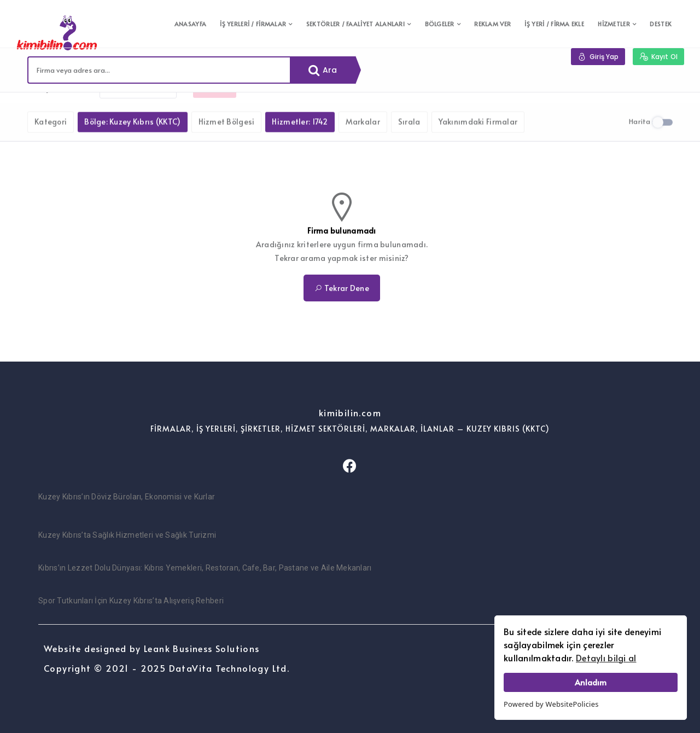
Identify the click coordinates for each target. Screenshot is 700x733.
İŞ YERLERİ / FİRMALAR (253, 24)
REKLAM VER (492, 24)
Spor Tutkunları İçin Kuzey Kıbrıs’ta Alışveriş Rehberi (131, 601)
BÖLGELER (440, 24)
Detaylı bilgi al (606, 658)
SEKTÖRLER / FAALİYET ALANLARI (355, 24)
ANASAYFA (190, 24)
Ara (323, 70)
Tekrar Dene (342, 288)
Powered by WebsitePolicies (551, 704)
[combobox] (159, 70)
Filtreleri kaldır (138, 109)
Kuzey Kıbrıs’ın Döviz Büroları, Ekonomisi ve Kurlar (127, 497)
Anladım (591, 682)
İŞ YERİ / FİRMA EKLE (554, 24)
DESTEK (661, 24)
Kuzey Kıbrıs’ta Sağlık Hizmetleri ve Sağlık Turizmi (127, 535)
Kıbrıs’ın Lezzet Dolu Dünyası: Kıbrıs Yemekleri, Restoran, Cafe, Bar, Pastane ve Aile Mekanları (205, 568)
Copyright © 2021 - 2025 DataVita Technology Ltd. (167, 668)
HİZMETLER (614, 24)
